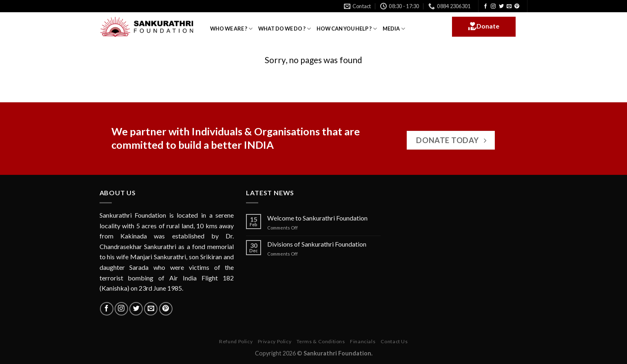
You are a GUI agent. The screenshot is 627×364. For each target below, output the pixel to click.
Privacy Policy (275, 341)
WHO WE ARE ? (231, 29)
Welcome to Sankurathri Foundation (317, 218)
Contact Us (394, 341)
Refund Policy (236, 341)
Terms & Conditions (321, 341)
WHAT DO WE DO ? (285, 29)
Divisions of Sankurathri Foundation (317, 244)
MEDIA (394, 29)
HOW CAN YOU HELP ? (347, 29)
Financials (363, 341)
